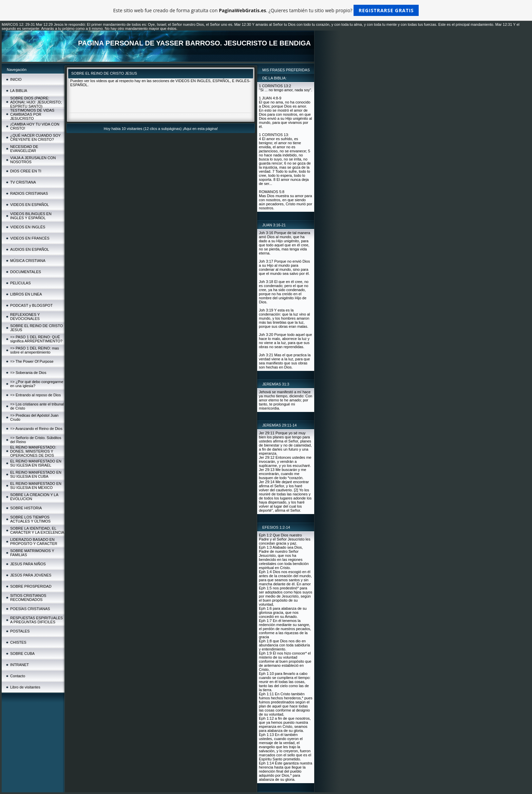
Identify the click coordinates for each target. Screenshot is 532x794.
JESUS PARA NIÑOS (28, 564)
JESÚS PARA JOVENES (31, 575)
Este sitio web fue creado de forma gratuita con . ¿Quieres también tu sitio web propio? (266, 10)
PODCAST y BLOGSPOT (31, 305)
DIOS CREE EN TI (26, 171)
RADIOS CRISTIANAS (29, 193)
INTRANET (20, 665)
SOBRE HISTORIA (26, 508)
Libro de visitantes (25, 687)
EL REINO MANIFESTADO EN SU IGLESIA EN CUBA (36, 474)
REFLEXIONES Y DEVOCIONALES (25, 317)
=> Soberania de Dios (28, 373)
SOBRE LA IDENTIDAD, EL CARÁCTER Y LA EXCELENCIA (37, 530)
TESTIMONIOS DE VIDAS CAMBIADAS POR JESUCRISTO (32, 114)
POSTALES (20, 631)
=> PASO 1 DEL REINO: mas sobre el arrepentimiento (35, 350)
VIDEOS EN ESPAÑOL (30, 205)
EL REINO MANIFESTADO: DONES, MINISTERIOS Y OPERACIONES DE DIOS (33, 451)
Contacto (18, 676)
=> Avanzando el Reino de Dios (36, 429)
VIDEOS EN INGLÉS (28, 227)
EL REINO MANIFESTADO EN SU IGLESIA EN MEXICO (36, 486)
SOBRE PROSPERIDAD (31, 586)
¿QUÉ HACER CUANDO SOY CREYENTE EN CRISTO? (35, 137)
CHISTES (18, 642)
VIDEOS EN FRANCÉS (30, 238)
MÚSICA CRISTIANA (28, 261)
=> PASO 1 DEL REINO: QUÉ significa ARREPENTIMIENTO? (36, 339)
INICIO (16, 79)
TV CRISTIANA (23, 182)
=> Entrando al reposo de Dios (35, 395)
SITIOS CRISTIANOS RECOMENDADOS (28, 598)
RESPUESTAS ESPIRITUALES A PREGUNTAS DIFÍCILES (36, 620)
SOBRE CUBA (22, 654)
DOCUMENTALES (26, 272)
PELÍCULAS (21, 283)
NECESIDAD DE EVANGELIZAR (24, 149)
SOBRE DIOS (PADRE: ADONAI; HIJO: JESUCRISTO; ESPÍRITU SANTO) (36, 102)
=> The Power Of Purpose (32, 361)
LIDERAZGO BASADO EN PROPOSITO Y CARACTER (34, 542)
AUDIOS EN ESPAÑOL (30, 249)
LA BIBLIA (19, 91)
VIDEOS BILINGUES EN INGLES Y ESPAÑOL (31, 216)
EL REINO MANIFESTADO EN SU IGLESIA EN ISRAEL (36, 463)
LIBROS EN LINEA (26, 294)
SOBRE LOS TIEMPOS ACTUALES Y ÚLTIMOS (30, 519)
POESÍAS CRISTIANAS (30, 609)
